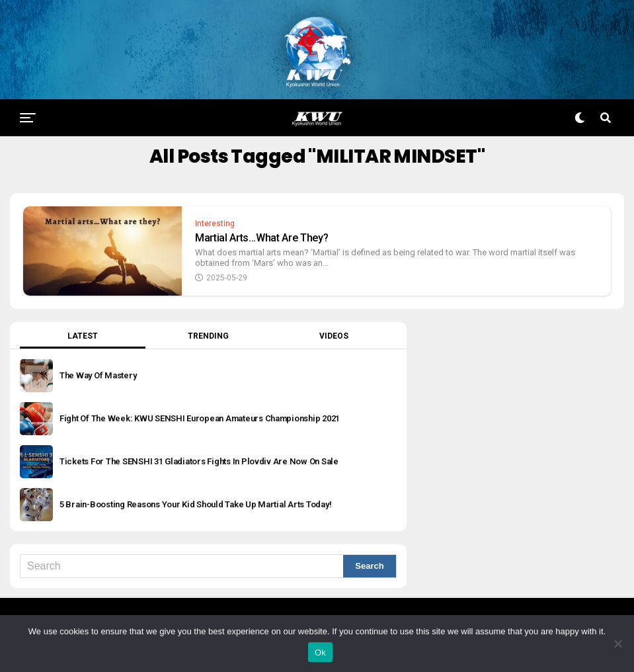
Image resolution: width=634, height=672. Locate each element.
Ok (320, 652)
